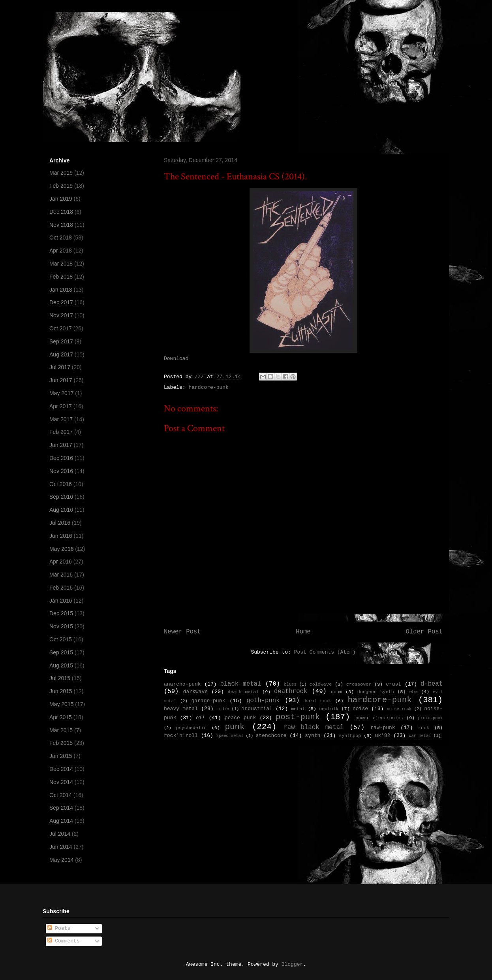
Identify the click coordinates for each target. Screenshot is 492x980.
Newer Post (182, 632)
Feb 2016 (61, 588)
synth (313, 736)
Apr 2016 (61, 562)
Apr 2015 (61, 717)
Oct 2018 (61, 237)
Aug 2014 (61, 821)
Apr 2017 (61, 406)
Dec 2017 (61, 302)
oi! (200, 718)
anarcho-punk (182, 684)
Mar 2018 (61, 264)
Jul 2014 (60, 834)
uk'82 (382, 736)
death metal (243, 692)
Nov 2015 (61, 626)
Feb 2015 (61, 743)
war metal (420, 736)
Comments (64, 941)
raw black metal (314, 727)
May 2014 (61, 860)
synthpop (350, 736)
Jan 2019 (61, 199)
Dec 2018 (61, 212)
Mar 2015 (61, 730)
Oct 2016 (61, 484)
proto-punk (430, 718)
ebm (413, 692)
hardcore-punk (208, 387)
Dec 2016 (61, 458)
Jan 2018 (61, 290)
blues (290, 684)
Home (303, 632)
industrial (257, 709)
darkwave (195, 692)
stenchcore (271, 736)
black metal (240, 684)
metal (298, 709)
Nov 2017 (61, 315)
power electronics (379, 718)
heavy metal (181, 709)
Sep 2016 (61, 497)
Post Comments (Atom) (325, 652)
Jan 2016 (61, 601)
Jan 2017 (61, 445)
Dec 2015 (61, 613)
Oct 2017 (61, 328)
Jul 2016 (60, 523)
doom (336, 692)
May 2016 (61, 549)
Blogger (292, 964)
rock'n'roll (181, 736)
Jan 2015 (61, 756)
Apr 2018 (61, 251)
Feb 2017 (61, 432)
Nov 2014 (61, 782)
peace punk (240, 718)
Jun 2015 (61, 691)
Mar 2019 (61, 173)
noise (360, 709)
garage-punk (208, 701)
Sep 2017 (61, 341)
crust (393, 684)
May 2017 (61, 393)
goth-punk (263, 701)
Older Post (424, 632)
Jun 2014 (61, 847)
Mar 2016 (61, 575)
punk (235, 727)
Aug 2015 (61, 665)
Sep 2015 (61, 652)
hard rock (318, 701)
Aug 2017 (61, 354)
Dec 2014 (61, 769)
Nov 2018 (61, 225)
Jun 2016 (61, 536)
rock (424, 728)
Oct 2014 (61, 795)
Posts (59, 928)
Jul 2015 (60, 678)
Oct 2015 (61, 639)
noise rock (399, 709)
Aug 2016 (61, 510)
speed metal (230, 736)
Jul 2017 (60, 367)
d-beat (432, 684)
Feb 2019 (61, 186)
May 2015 (61, 704)
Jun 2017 (61, 380)
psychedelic (191, 728)
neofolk (329, 709)
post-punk (298, 717)
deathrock (291, 692)
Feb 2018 (61, 277)
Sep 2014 (61, 808)
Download (176, 359)
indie (223, 709)
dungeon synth (376, 692)
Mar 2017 (61, 419)
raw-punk (383, 728)
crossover (359, 684)
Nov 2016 (61, 471)
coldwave (321, 684)
